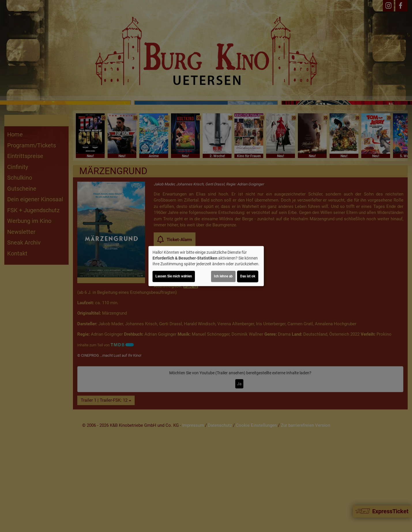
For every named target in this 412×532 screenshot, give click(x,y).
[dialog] (206, 266)
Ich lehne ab (223, 276)
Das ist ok (248, 276)
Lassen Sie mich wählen (174, 276)
